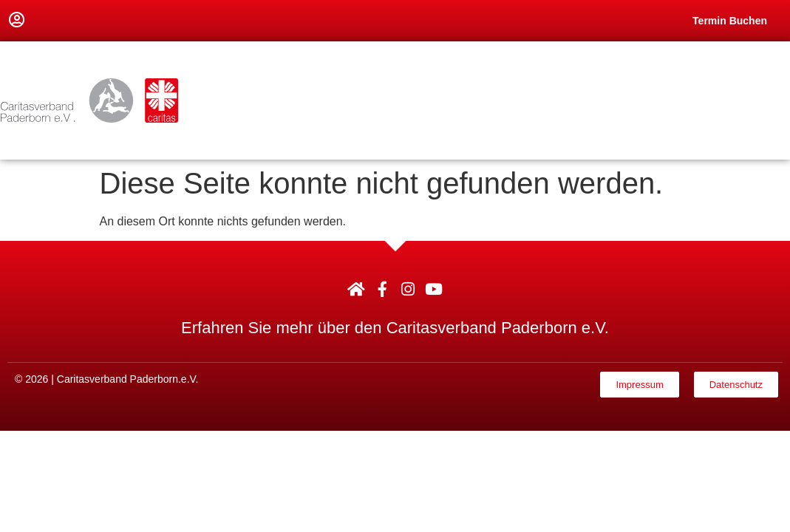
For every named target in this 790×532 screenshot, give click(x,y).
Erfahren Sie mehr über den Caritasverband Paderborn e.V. (395, 328)
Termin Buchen (730, 21)
